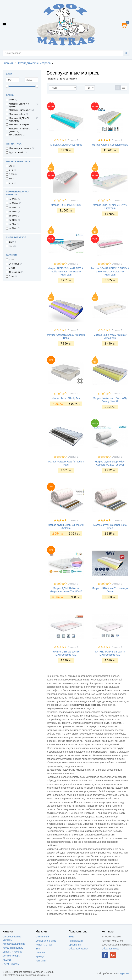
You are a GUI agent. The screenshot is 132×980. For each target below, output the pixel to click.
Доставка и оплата (46, 941)
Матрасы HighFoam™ (20, 110)
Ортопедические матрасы (34, 63)
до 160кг (13, 216)
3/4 (10, 179)
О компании (42, 937)
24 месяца (14, 264)
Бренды (40, 956)
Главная (8, 63)
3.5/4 (11, 174)
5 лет (12, 276)
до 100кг (13, 228)
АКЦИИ (7, 960)
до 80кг (13, 224)
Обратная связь (110, 949)
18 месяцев (15, 272)
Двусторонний (16, 152)
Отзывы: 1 (117, 140)
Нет (11, 246)
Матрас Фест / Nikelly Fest (66, 398)
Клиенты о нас (44, 945)
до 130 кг (13, 203)
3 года (12, 268)
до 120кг (13, 220)
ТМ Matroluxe (16, 135)
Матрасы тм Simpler (19, 124)
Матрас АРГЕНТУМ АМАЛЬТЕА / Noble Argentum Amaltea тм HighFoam (66, 271)
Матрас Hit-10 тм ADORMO (66, 205)
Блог (38, 949)
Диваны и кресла (12, 952)
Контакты (41, 961)
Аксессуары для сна (14, 944)
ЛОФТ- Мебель (11, 964)
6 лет (12, 260)
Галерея (40, 953)
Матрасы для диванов (20, 148)
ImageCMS (123, 973)
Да (10, 242)
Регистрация (76, 941)
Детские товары (11, 956)
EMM (11, 100)
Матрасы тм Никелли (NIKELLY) (20, 130)
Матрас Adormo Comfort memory (110, 145)
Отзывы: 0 (73, 140)
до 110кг (13, 199)
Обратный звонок (78, 949)
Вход (71, 937)
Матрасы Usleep (17, 114)
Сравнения (75, 945)
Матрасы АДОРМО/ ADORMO (19, 120)
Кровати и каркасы (13, 948)
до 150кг (13, 208)
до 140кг (13, 212)
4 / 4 (11, 170)
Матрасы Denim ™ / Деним (19, 105)
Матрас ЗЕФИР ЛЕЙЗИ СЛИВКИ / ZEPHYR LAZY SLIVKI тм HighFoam (110, 271)
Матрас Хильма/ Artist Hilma (66, 145)
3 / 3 (11, 183)
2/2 (10, 166)
